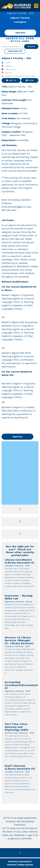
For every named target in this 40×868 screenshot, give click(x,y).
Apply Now (20, 33)
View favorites (30, 81)
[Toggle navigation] (36, 6)
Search (31, 46)
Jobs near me (15, 51)
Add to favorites (11, 81)
